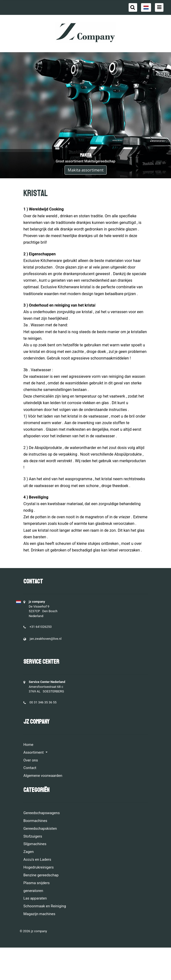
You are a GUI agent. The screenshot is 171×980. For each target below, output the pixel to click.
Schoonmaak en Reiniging (45, 906)
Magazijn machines (39, 914)
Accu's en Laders (37, 860)
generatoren (33, 891)
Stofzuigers (33, 836)
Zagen (28, 852)
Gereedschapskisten (40, 829)
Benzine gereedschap (41, 875)
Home (28, 745)
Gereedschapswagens (42, 813)
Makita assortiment (86, 170)
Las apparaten (35, 898)
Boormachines (35, 821)
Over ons (31, 760)
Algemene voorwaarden (43, 776)
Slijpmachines (35, 844)
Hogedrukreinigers (38, 867)
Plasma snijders (37, 883)
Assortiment (34, 752)
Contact (30, 768)
